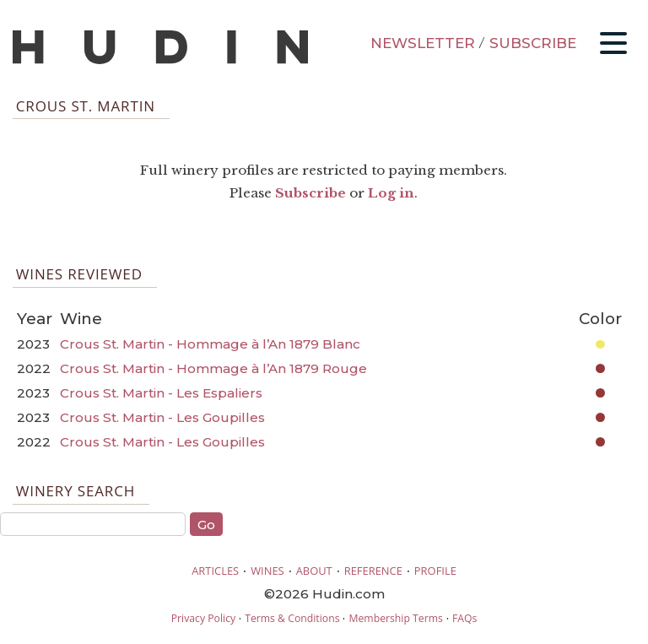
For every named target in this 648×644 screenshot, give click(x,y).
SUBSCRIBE (533, 43)
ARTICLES (215, 571)
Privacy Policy (203, 618)
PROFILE (435, 571)
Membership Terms (395, 618)
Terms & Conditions (292, 618)
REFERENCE (373, 571)
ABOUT (314, 571)
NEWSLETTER (423, 43)
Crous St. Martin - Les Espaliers (161, 393)
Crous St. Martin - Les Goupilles (162, 417)
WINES (267, 571)
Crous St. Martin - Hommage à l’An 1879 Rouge (213, 368)
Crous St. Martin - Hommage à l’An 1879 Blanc (210, 344)
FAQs (464, 618)
